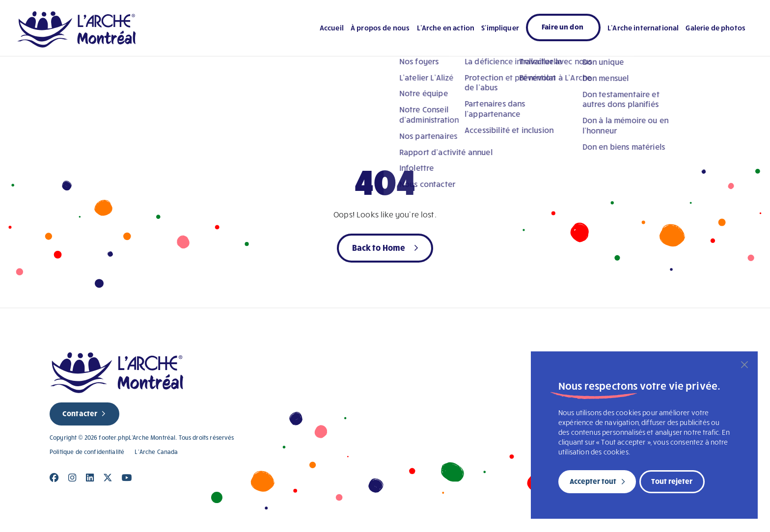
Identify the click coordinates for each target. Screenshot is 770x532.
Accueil (332, 27)
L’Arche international (643, 27)
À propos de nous (380, 27)
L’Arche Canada (156, 452)
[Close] (54, 478)
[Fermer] (744, 365)
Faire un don (563, 27)
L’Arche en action (446, 27)
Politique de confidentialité (87, 452)
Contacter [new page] (80, 413)
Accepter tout (593, 481)
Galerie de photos (715, 27)
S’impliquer (500, 27)
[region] (644, 435)
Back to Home (379, 247)
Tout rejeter (672, 481)
